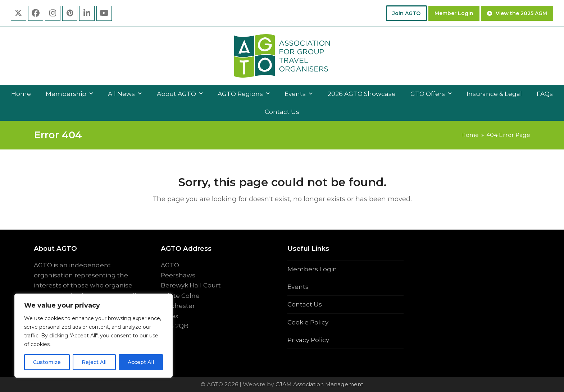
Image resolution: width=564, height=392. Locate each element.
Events (298, 287)
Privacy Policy (308, 340)
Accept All (141, 362)
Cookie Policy (308, 322)
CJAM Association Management (319, 384)
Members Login (312, 269)
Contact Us (305, 304)
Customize (47, 362)
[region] (94, 336)
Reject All (94, 362)
